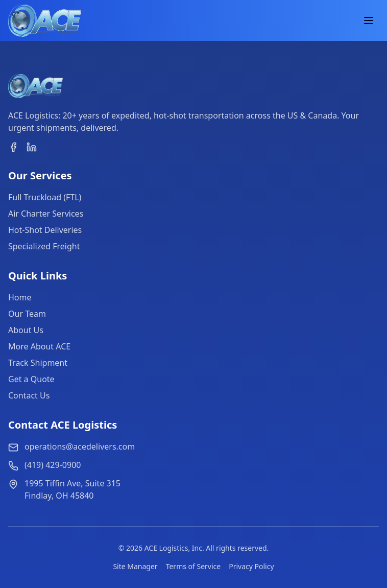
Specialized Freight (44, 246)
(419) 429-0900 (53, 465)
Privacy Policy (251, 566)
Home (20, 297)
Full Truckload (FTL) (45, 197)
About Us (26, 330)
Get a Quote (31, 379)
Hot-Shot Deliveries (45, 230)
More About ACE (39, 346)
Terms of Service (194, 566)
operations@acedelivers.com (80, 446)
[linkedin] (32, 147)
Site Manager (135, 566)
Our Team (27, 314)
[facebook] (13, 147)
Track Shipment (38, 363)
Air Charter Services (46, 214)
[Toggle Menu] (369, 20)
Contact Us (29, 395)
